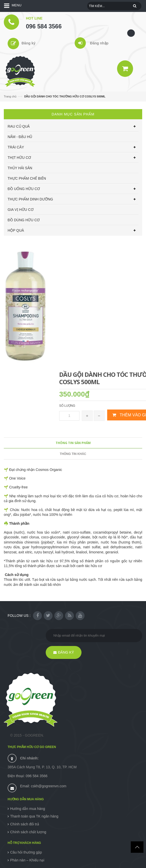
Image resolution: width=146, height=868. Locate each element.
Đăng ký (28, 43)
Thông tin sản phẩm (73, 443)
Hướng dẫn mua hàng (28, 809)
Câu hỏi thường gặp (26, 852)
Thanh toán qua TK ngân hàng (34, 816)
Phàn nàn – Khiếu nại (27, 860)
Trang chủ (10, 96)
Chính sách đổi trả (25, 824)
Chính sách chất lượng (28, 832)
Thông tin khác (73, 454)
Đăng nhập (99, 43)
